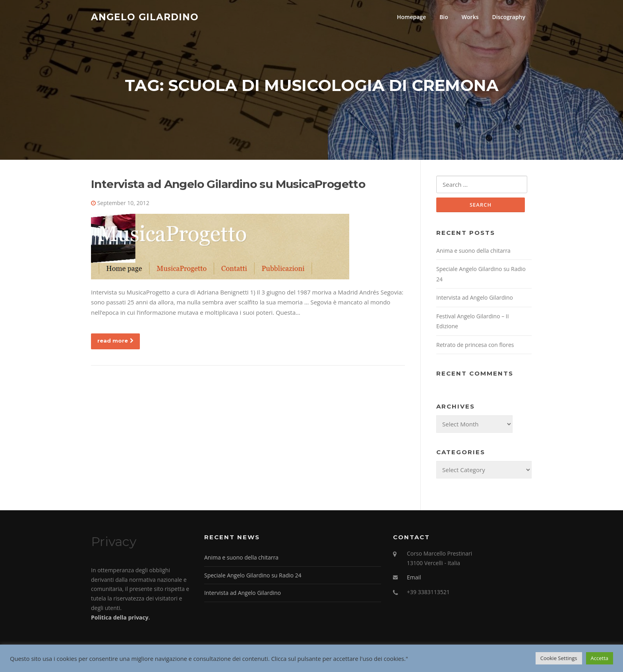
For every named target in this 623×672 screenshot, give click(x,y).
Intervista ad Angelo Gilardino (475, 297)
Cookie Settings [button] (559, 658)
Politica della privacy (120, 617)
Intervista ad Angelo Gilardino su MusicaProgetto (228, 184)
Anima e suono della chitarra (473, 251)
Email (414, 577)
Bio (444, 17)
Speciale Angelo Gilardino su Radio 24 (253, 575)
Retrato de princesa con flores (475, 345)
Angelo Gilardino (145, 17)
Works (470, 17)
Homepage (411, 17)
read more (115, 341)
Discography (509, 17)
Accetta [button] (600, 658)
